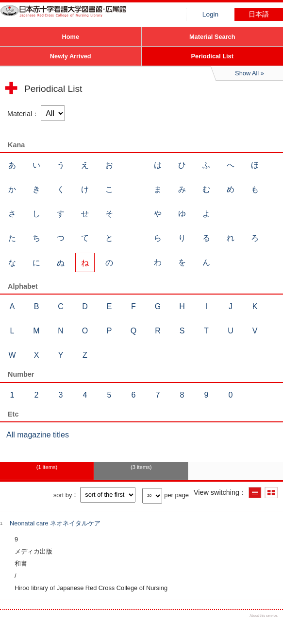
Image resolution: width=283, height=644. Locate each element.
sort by (63, 495)
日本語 (259, 14)
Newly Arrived (71, 56)
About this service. (264, 616)
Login (210, 14)
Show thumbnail (271, 493)
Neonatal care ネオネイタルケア (55, 523)
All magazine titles (38, 435)
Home (70, 37)
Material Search (212, 37)
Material (20, 114)
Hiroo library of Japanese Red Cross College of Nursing (73, 17)
